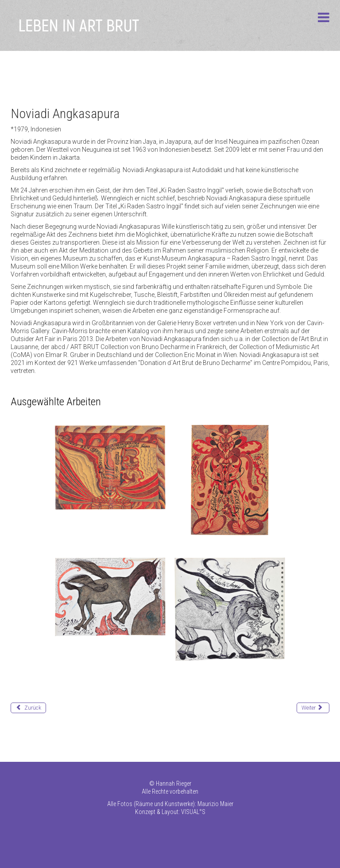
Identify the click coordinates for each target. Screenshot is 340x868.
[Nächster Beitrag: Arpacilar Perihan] (313, 708)
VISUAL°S (193, 812)
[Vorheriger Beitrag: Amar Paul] (28, 708)
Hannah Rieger (174, 784)
